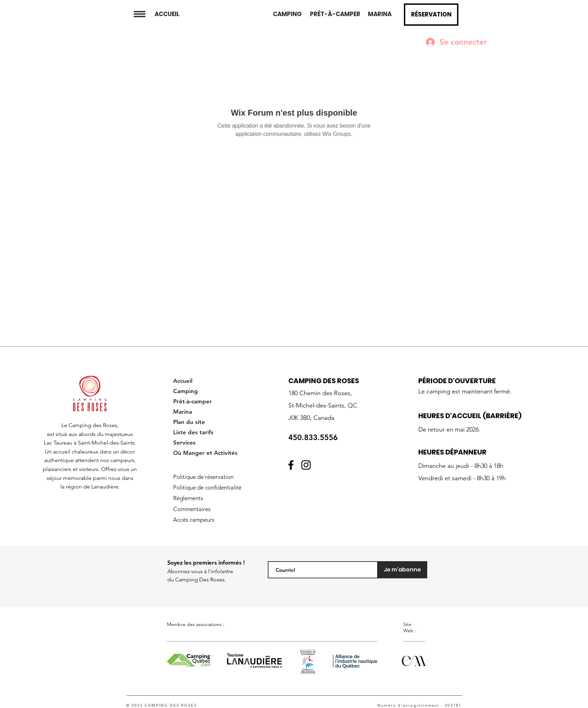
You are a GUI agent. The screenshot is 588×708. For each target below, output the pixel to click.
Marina (183, 412)
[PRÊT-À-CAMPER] (335, 14)
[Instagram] (306, 465)
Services (184, 442)
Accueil (183, 381)
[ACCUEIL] (167, 14)
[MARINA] (380, 14)
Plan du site (189, 422)
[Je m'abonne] (403, 570)
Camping (185, 391)
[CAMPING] (287, 14)
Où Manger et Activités (205, 453)
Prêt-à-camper (193, 401)
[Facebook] (291, 465)
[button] (140, 14)
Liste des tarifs (193, 432)
